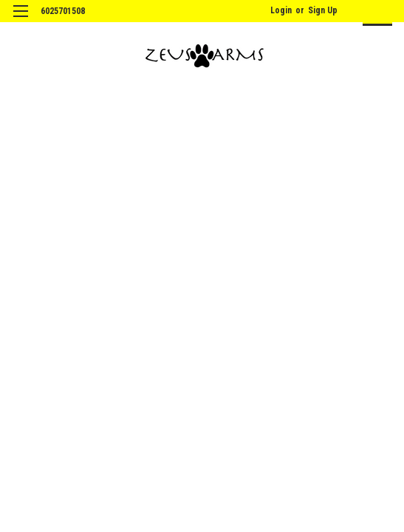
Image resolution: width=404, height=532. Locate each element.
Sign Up (323, 10)
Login (281, 10)
